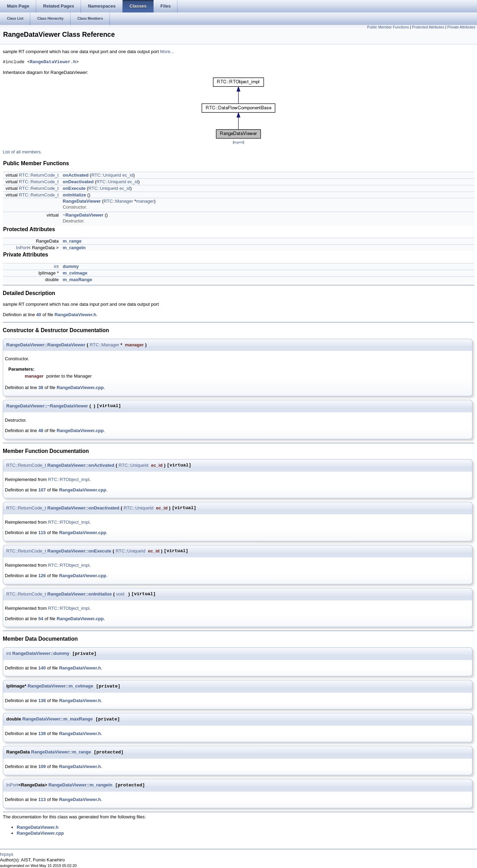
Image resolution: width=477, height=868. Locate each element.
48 (41, 431)
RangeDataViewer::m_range (61, 752)
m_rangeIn (74, 248)
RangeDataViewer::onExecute (79, 551)
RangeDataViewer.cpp (80, 387)
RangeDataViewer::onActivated (81, 465)
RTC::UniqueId (106, 175)
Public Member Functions (388, 27)
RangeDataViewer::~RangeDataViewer (47, 406)
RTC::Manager (118, 201)
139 (42, 734)
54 (41, 619)
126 (42, 576)
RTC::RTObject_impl (69, 479)
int (56, 266)
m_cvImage (75, 273)
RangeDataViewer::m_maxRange (57, 719)
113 (42, 799)
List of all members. (22, 152)
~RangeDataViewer (83, 215)
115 (42, 533)
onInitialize (75, 195)
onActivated (76, 175)
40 (39, 315)
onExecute (74, 188)
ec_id (128, 175)
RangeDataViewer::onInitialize (79, 594)
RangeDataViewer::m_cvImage (60, 686)
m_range (72, 241)
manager (145, 201)
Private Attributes (461, 27)
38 (41, 387)
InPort (22, 248)
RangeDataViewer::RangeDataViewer (46, 345)
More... (167, 52)
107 (42, 490)
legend (238, 142)
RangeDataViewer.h (53, 62)
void (120, 594)
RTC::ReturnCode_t (39, 175)
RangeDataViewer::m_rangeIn (80, 785)
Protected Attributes (428, 27)
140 (42, 668)
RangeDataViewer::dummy (41, 654)
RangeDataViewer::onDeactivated (83, 508)
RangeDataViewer (82, 201)
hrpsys (7, 854)
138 (42, 701)
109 (42, 766)
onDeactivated (78, 182)
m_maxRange (78, 280)
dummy (71, 266)
